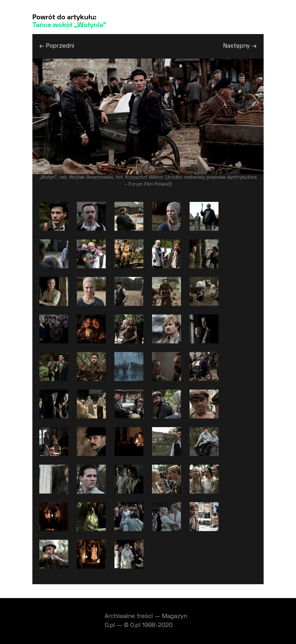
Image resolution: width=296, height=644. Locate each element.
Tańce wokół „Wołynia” (69, 25)
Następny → (240, 46)
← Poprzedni (57, 46)
